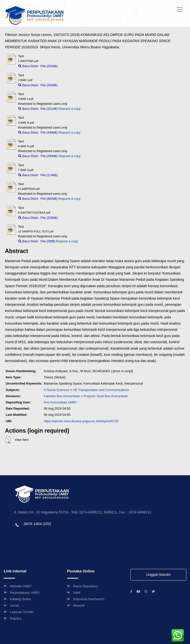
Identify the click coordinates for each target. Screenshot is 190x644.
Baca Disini (28, 66)
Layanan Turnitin (19, 612)
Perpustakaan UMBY (22, 593)
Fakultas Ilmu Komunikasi (62, 396)
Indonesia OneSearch (86, 599)
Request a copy (69, 109)
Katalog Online (17, 599)
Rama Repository (83, 586)
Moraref (76, 605)
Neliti (74, 593)
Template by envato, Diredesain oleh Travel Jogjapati (51, 534)
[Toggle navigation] (180, 9)
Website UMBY (18, 586)
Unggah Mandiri (158, 575)
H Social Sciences (57, 390)
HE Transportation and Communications (101, 390)
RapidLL (13, 618)
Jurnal (11, 605)
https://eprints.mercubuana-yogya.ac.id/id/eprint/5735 (81, 421)
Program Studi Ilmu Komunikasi (106, 396)
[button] (8, 440)
